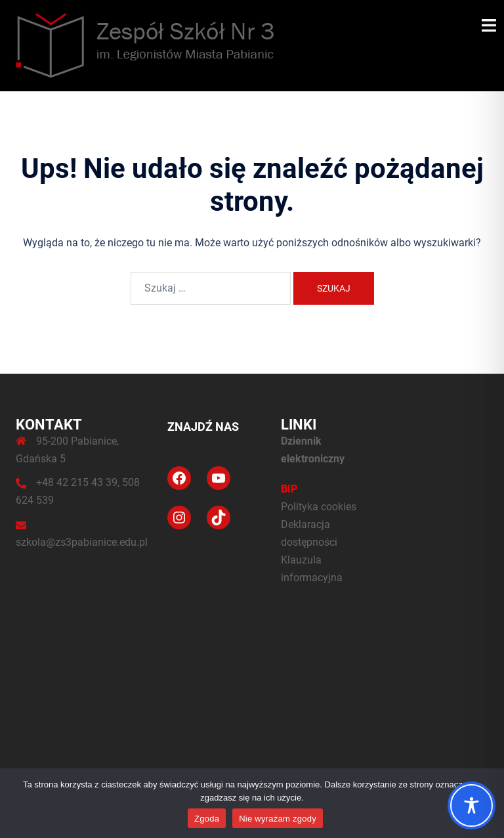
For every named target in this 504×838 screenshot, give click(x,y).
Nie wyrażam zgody (278, 819)
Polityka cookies (319, 507)
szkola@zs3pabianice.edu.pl (82, 542)
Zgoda (207, 819)
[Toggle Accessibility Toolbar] (472, 805)
